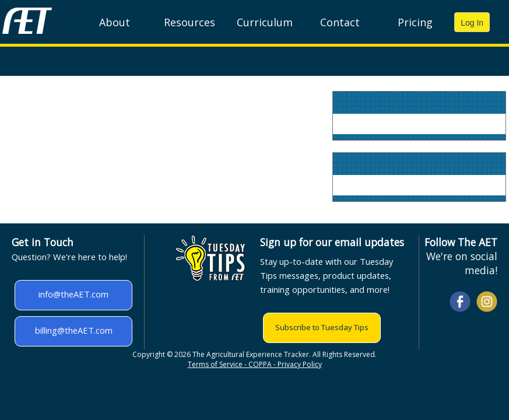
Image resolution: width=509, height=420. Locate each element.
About (115, 22)
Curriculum (265, 22)
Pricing (415, 22)
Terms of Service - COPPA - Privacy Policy (255, 364)
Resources (189, 22)
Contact (340, 22)
